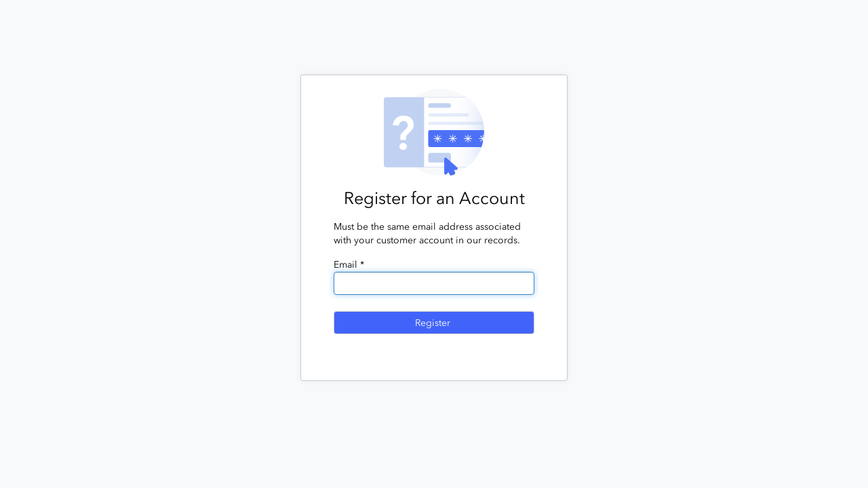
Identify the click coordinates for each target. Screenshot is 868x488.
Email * (349, 265)
